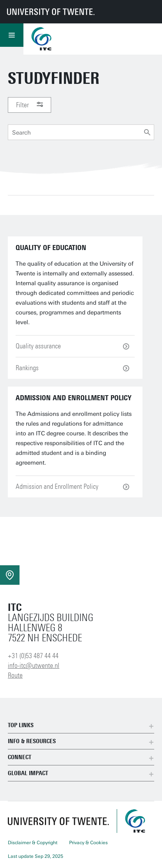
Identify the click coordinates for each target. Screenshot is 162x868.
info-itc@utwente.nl (34, 666)
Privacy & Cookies (88, 843)
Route (15, 675)
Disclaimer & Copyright (33, 843)
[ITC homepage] (135, 821)
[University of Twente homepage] (51, 12)
